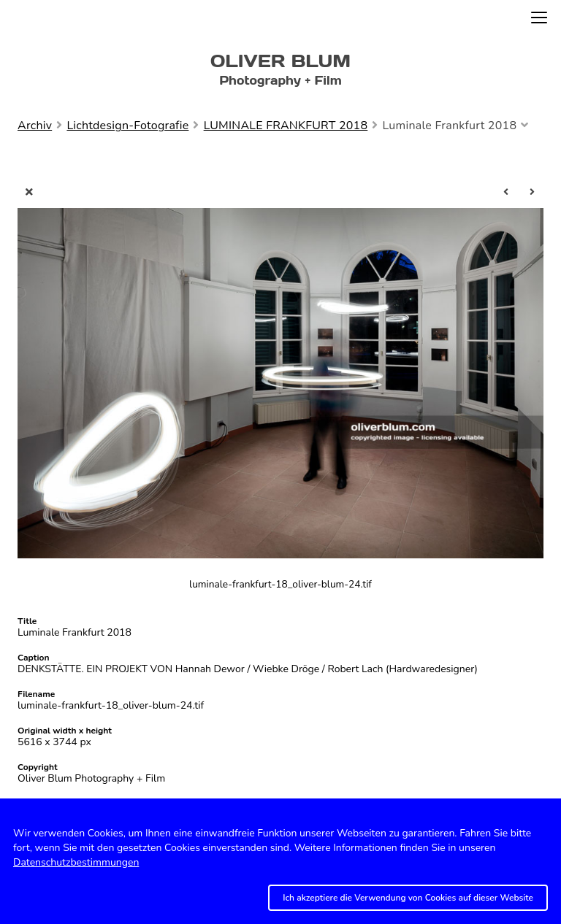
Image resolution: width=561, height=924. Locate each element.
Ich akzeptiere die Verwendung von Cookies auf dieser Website (408, 898)
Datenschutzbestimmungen (76, 862)
